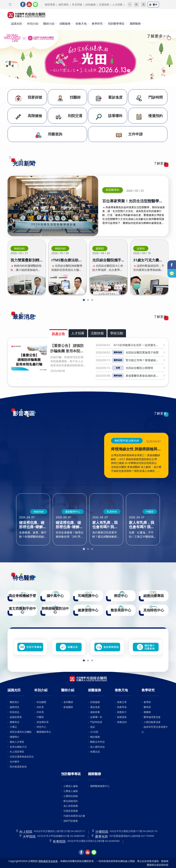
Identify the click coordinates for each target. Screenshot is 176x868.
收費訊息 (95, 752)
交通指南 (104, 4)
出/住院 (94, 732)
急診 (93, 727)
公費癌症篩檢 (71, 796)
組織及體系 (16, 717)
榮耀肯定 (15, 722)
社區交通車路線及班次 (22, 757)
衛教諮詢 (122, 722)
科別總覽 (41, 702)
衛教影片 (122, 712)
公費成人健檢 (71, 786)
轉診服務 (95, 737)
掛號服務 (95, 702)
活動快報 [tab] (97, 333)
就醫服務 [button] (65, 24)
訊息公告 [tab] (58, 334)
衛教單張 (122, 707)
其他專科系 (43, 722)
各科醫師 (68, 702)
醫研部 (147, 707)
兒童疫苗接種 (71, 811)
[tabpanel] (88, 362)
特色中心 (41, 727)
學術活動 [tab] (117, 333)
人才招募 (117, 4)
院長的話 (15, 712)
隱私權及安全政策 (48, 861)
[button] (84, 300)
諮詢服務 (91, 4)
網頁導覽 (50, 4)
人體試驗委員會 (152, 722)
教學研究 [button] (97, 24)
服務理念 (15, 707)
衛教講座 (122, 717)
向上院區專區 (17, 752)
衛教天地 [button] (81, 24)
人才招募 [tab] (78, 333)
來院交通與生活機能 (21, 732)
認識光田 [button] (16, 24)
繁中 (153, 5)
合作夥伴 (15, 762)
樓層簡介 (15, 737)
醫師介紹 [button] (49, 24)
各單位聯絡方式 (18, 747)
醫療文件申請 (97, 742)
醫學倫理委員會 (152, 717)
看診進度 (95, 707)
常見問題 (77, 4)
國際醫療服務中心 (100, 786)
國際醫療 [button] (135, 24)
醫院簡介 (15, 702)
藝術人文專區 (17, 742)
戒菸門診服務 (71, 821)
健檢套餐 (95, 712)
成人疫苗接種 (71, 806)
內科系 (40, 707)
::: (10, 4)
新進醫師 (68, 707)
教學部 (147, 702)
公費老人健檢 (71, 791)
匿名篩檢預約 (71, 801)
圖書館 (147, 712)
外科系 (40, 712)
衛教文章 (122, 702)
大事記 (13, 727)
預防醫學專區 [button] (116, 24)
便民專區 (64, 4)
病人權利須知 (97, 747)
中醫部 (40, 717)
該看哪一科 (96, 717)
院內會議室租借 (18, 767)
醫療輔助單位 (44, 732)
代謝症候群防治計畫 (74, 816)
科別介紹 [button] (33, 24)
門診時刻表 (96, 722)
